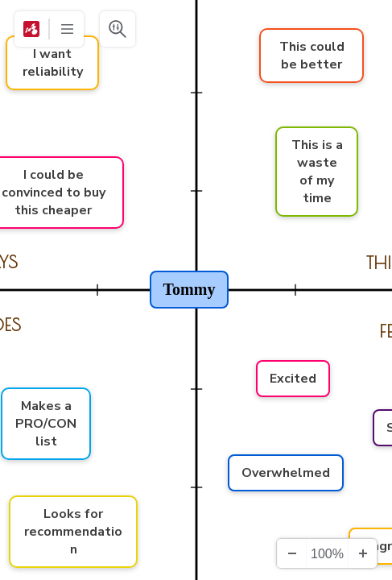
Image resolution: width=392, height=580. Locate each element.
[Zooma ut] (291, 553)
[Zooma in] (362, 553)
